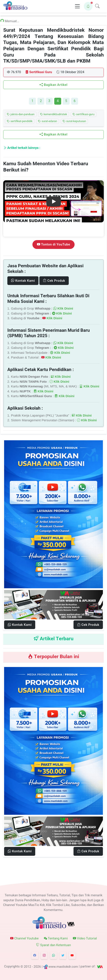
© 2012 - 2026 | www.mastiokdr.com (49, 966)
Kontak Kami (23, 281)
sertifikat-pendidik (20, 121)
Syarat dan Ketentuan (53, 945)
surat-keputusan (74, 121)
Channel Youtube (24, 938)
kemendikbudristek (54, 114)
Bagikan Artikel (53, 85)
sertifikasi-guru (84, 114)
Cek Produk (54, 281)
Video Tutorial (85, 938)
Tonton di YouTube (53, 244)
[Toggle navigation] (77, 6)
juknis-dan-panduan (21, 114)
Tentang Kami (56, 938)
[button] (88, 6)
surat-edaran (48, 121)
